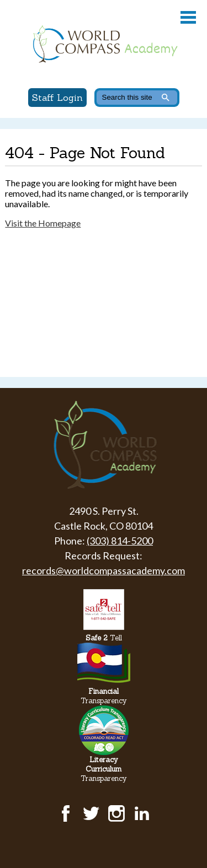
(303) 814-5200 (120, 541)
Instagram (116, 813)
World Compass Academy (104, 44)
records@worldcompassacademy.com (104, 570)
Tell (104, 638)
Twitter (91, 813)
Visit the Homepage (43, 223)
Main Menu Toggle (188, 17)
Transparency (104, 696)
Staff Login (57, 98)
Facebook (66, 813)
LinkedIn (142, 813)
